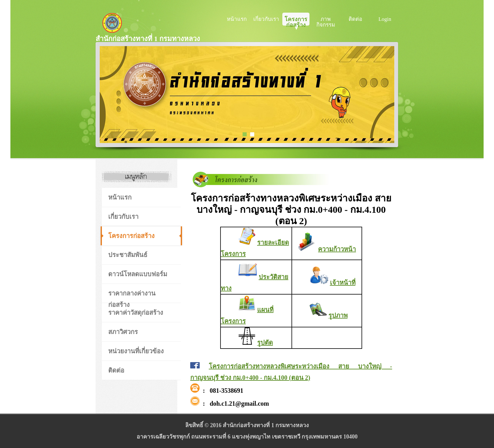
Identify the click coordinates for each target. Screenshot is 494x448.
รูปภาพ (338, 315)
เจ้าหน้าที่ (343, 283)
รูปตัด (265, 343)
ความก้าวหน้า (337, 249)
